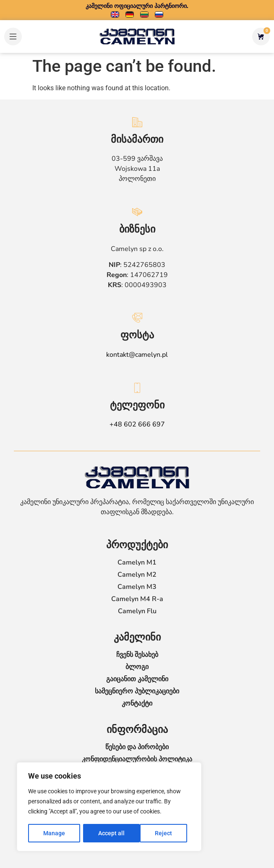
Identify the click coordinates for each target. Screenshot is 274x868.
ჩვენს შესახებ (137, 655)
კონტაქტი (137, 703)
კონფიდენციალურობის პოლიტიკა (137, 759)
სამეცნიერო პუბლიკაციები (137, 691)
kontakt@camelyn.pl (137, 355)
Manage (54, 833)
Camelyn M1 (137, 562)
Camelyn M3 (137, 587)
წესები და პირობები (137, 747)
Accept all (162, 833)
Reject (107, 833)
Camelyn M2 (137, 575)
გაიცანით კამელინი (137, 679)
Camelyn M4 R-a (137, 599)
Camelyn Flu (137, 611)
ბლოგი (137, 667)
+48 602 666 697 (137, 424)
